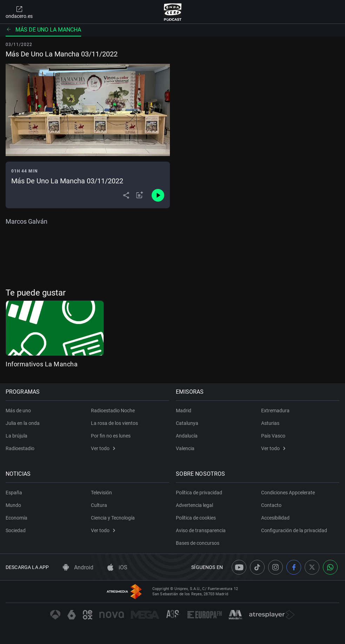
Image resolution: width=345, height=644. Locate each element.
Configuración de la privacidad (294, 530)
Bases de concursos (198, 543)
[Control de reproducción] (158, 195)
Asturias (270, 423)
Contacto (271, 505)
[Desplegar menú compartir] (126, 195)
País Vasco (273, 436)
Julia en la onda (23, 423)
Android (78, 567)
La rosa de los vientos (114, 423)
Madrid (184, 411)
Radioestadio (20, 448)
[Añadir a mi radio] (140, 195)
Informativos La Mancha (42, 364)
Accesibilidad (275, 518)
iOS (117, 567)
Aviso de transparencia (201, 530)
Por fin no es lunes (111, 436)
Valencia (185, 448)
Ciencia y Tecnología (113, 518)
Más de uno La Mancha (43, 30)
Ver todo (103, 448)
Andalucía (187, 436)
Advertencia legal (195, 505)
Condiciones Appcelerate (288, 493)
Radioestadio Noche (113, 411)
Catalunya (187, 423)
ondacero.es (19, 12)
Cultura (99, 505)
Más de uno (18, 411)
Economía (16, 518)
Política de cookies (196, 518)
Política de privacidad (199, 493)
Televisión (101, 493)
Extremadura (275, 411)
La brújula (16, 436)
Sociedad (16, 530)
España (14, 493)
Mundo (13, 505)
